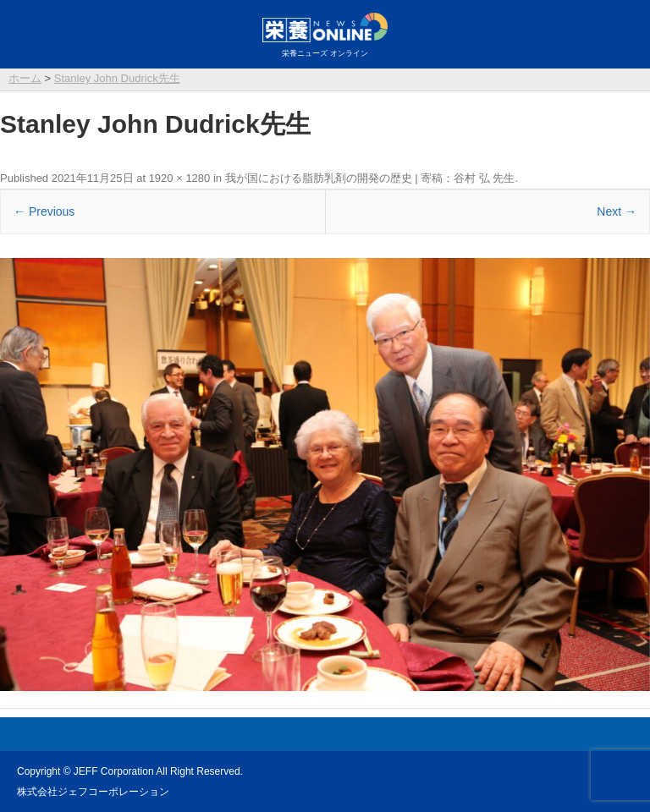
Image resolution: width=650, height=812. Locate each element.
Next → (617, 211)
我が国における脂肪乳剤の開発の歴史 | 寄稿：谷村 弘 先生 (370, 178)
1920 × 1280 (180, 178)
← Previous (44, 211)
